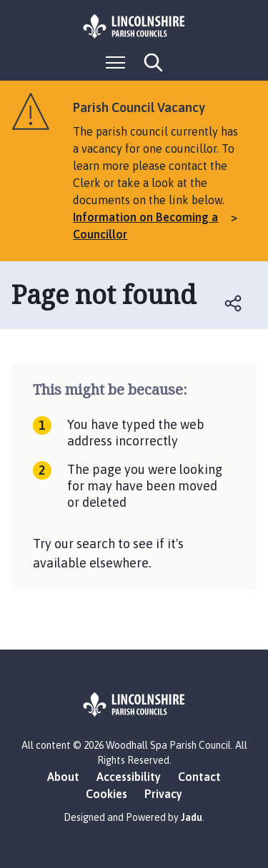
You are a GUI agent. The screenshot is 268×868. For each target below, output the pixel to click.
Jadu (192, 817)
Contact (199, 777)
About (63, 777)
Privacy (163, 794)
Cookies (106, 794)
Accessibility (129, 777)
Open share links (234, 303)
